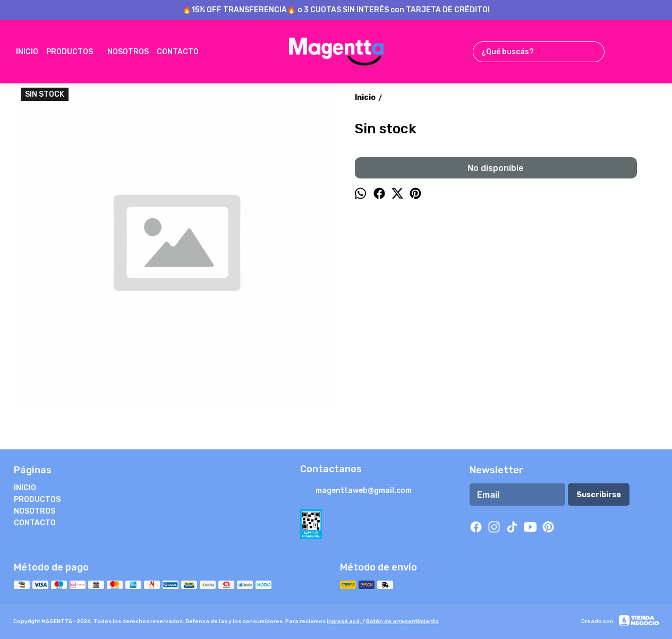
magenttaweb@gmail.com (356, 491)
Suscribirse (599, 495)
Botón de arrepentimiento (402, 621)
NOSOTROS (128, 52)
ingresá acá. (344, 621)
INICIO (27, 52)
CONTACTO (183, 52)
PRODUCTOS (75, 52)
